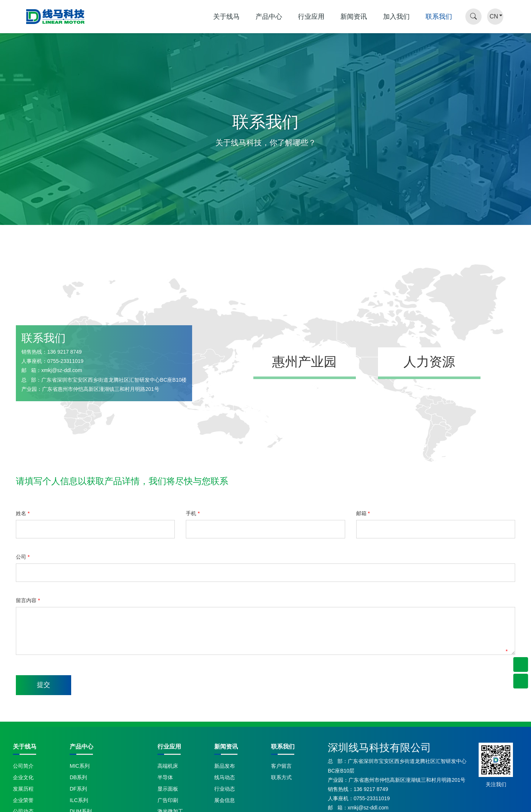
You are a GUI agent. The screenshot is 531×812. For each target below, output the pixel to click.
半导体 (165, 777)
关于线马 (226, 17)
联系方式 (281, 777)
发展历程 (23, 789)
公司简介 (23, 766)
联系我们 (439, 17)
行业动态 (225, 789)
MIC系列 (80, 766)
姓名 (23, 513)
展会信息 (225, 800)
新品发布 (225, 766)
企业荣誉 (23, 800)
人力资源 (429, 362)
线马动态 (225, 777)
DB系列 (78, 777)
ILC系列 (79, 800)
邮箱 (363, 513)
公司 (23, 557)
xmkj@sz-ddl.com (62, 370)
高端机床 (168, 766)
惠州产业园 (305, 362)
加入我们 (396, 17)
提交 (44, 685)
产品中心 (269, 17)
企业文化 (23, 777)
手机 (193, 513)
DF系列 (78, 789)
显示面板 (168, 789)
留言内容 (28, 600)
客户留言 (281, 766)
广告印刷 (168, 800)
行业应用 (311, 17)
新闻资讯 (354, 17)
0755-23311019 (65, 361)
